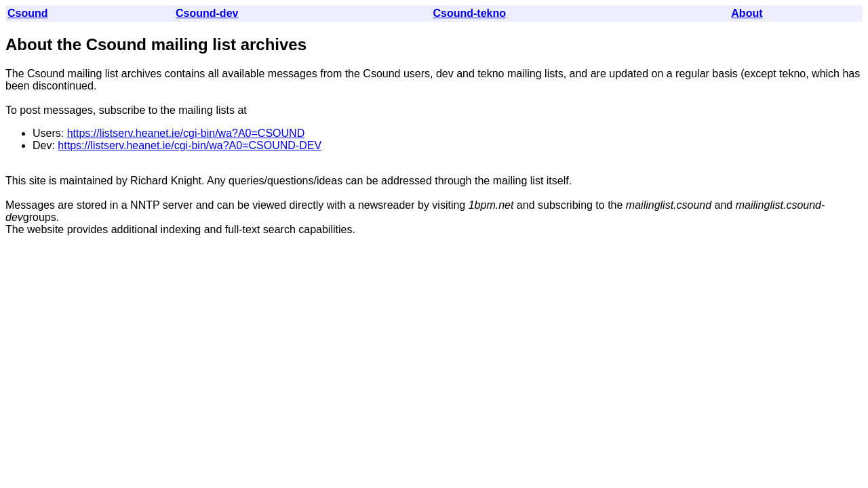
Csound (28, 13)
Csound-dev (207, 13)
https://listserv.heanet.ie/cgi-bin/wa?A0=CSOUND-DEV (190, 145)
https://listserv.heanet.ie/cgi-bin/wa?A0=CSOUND (186, 133)
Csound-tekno (469, 13)
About (747, 13)
